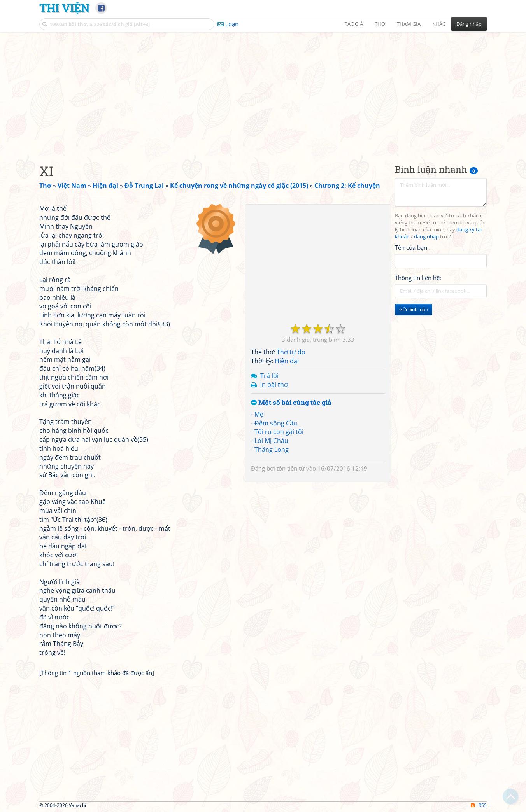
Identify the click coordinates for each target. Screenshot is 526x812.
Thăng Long (272, 450)
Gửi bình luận (414, 309)
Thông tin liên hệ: (418, 278)
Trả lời (269, 376)
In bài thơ (274, 385)
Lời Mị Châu (271, 441)
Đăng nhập (469, 24)
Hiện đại (287, 361)
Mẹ (259, 414)
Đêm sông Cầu (276, 423)
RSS (479, 805)
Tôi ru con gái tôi (279, 432)
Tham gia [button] (409, 24)
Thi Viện (64, 8)
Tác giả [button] (354, 24)
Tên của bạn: (412, 247)
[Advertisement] (263, 91)
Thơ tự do (291, 352)
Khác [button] (439, 24)
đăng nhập (426, 237)
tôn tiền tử (291, 468)
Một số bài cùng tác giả (291, 403)
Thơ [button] (380, 24)
